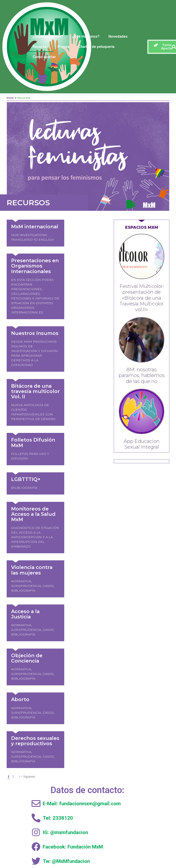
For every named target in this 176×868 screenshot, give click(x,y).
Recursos (41, 47)
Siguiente (29, 577)
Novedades (118, 36)
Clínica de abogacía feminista (52, 742)
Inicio (10, 98)
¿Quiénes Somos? (48, 36)
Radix (126, 853)
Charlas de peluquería (96, 47)
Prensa (63, 47)
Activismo (52, 727)
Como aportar (44, 57)
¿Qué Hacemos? (86, 36)
